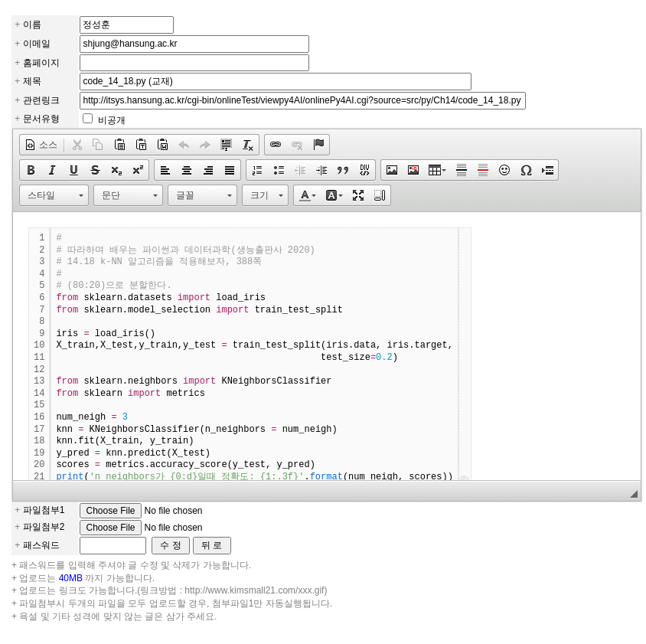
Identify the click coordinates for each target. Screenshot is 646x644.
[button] (41, 145)
